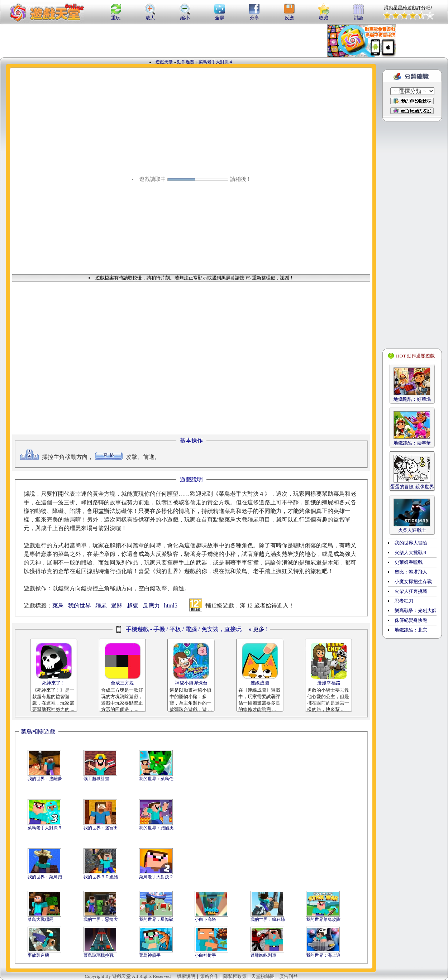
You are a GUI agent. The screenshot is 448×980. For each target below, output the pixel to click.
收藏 (324, 15)
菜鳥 (58, 606)
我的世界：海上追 (323, 955)
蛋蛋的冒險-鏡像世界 (412, 487)
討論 (358, 15)
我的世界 (80, 606)
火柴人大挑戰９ (411, 553)
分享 (254, 15)
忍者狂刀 (404, 601)
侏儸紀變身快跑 (411, 620)
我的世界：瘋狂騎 (268, 919)
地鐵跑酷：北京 (411, 630)
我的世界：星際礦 (156, 919)
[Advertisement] (100, 41)
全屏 (220, 15)
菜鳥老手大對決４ (216, 62)
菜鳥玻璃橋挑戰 (99, 955)
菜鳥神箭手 (150, 955)
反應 (289, 15)
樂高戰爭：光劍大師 (416, 611)
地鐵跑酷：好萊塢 (412, 399)
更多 (257, 629)
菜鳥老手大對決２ (156, 877)
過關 (117, 606)
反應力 (151, 606)
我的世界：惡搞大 (101, 919)
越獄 (133, 606)
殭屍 (101, 606)
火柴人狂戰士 (412, 530)
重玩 (116, 15)
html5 (171, 606)
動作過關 (186, 62)
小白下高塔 (205, 919)
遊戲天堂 (164, 62)
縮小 (185, 15)
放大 (150, 15)
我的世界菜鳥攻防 (323, 919)
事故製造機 (38, 955)
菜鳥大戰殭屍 (40, 919)
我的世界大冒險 (411, 543)
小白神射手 (205, 955)
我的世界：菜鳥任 (156, 779)
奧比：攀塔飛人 (411, 572)
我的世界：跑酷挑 (156, 828)
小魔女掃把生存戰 (413, 582)
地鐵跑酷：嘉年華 (412, 443)
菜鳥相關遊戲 (38, 732)
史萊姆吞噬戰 (409, 562)
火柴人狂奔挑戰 (411, 591)
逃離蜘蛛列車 (263, 955)
